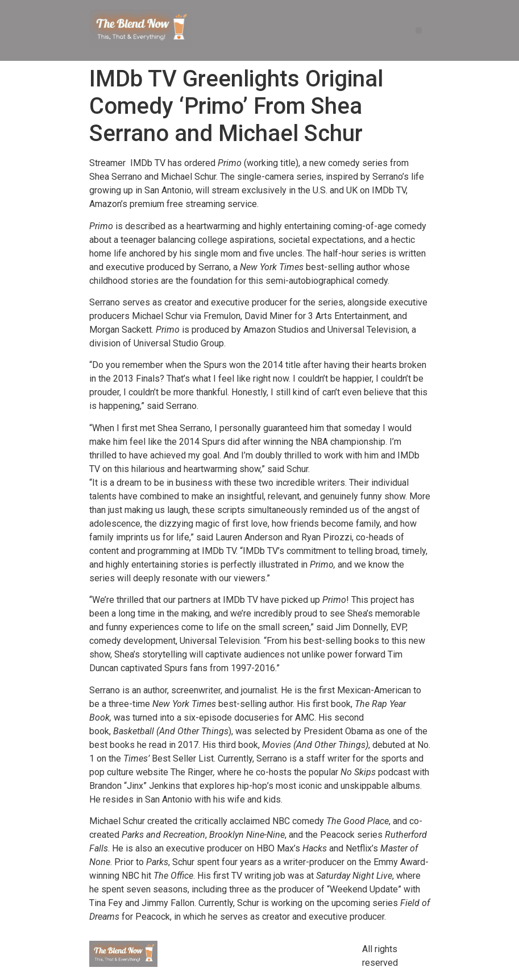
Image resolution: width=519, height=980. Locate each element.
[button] (419, 30)
